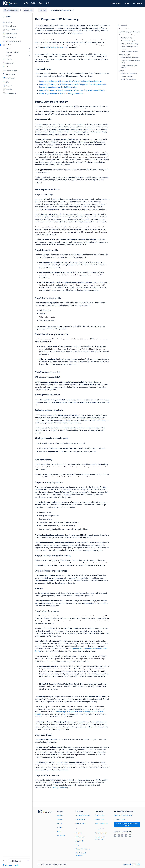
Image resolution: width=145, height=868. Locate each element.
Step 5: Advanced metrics (129, 52)
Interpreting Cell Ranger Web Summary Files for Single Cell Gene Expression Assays (71, 81)
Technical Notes (124, 29)
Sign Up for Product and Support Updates (127, 825)
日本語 (137, 864)
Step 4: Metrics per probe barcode (129, 48)
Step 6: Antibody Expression (130, 57)
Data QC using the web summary (130, 32)
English (126, 864)
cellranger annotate (59, 787)
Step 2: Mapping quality (128, 41)
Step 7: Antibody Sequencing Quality (130, 61)
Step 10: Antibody (127, 76)
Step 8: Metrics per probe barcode (129, 67)
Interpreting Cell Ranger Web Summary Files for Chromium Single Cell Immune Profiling (72, 90)
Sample (121, 71)
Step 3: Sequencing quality (129, 44)
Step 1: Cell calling (127, 38)
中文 (131, 864)
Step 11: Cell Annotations (129, 79)
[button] (29, 48)
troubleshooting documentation (56, 47)
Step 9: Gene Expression (129, 73)
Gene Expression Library (127, 35)
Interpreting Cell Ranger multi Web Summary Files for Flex (61, 94)
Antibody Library (125, 55)
